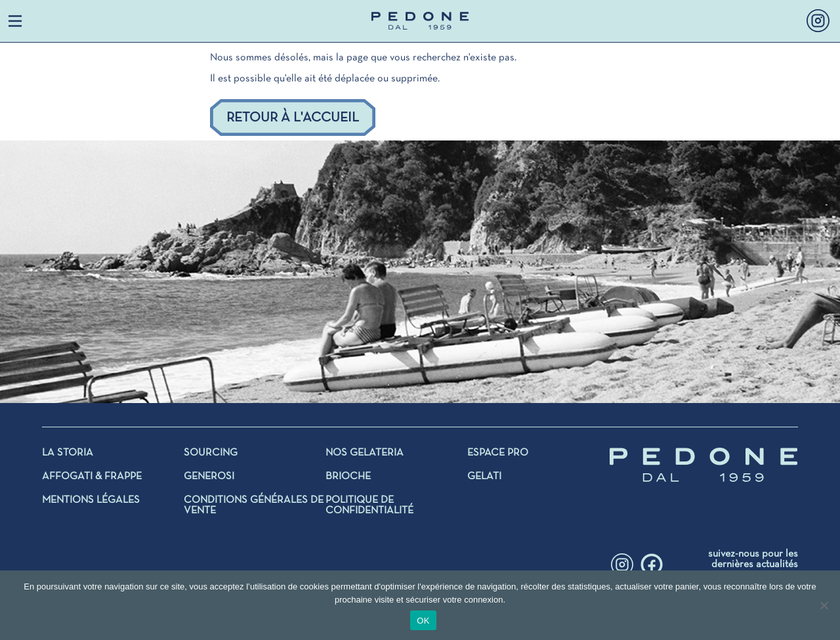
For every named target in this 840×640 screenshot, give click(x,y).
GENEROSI (209, 477)
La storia (68, 453)
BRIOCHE (348, 477)
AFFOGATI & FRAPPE (92, 477)
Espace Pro (498, 453)
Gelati (484, 477)
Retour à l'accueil (293, 118)
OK (423, 621)
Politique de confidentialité (369, 505)
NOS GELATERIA (365, 453)
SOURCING (211, 453)
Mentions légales (91, 500)
